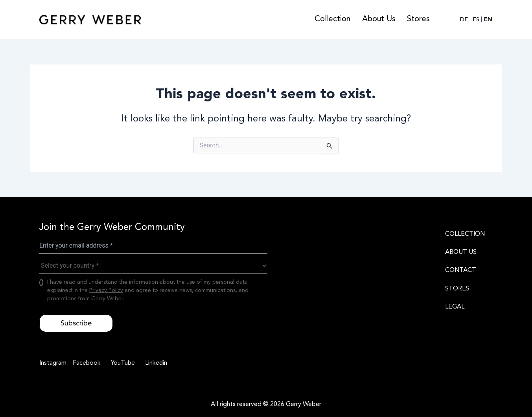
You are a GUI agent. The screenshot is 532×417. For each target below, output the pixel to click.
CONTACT (461, 270)
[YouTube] (123, 363)
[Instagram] (53, 363)
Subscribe (76, 323)
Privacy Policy (106, 290)
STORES (457, 288)
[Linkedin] (156, 363)
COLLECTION (465, 234)
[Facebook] (86, 363)
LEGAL (455, 307)
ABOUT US (461, 252)
